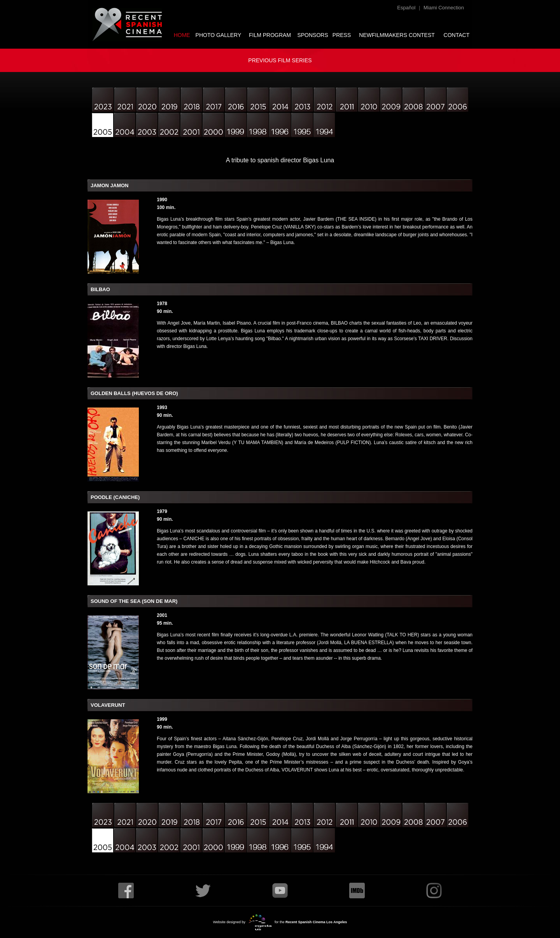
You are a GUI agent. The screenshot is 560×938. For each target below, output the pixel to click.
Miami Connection (444, 8)
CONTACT (457, 35)
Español (406, 8)
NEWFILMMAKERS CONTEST (397, 35)
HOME (182, 35)
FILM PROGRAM (270, 35)
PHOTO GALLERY (219, 35)
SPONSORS (312, 35)
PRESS (342, 35)
